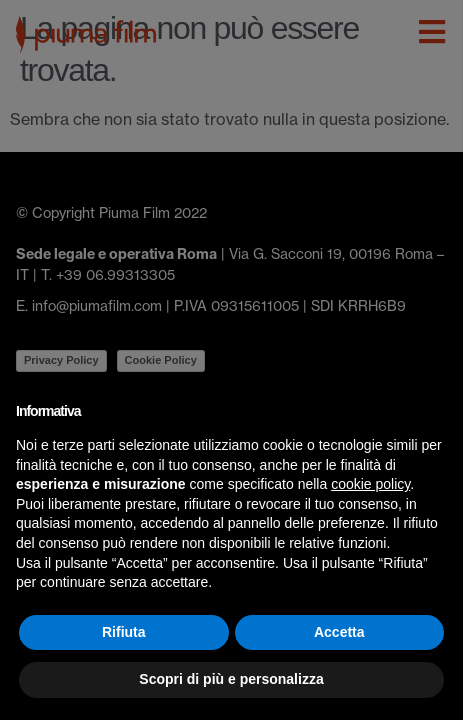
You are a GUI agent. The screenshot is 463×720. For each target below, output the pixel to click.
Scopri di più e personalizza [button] (231, 679)
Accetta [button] (339, 632)
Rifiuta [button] (124, 632)
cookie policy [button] (370, 484)
